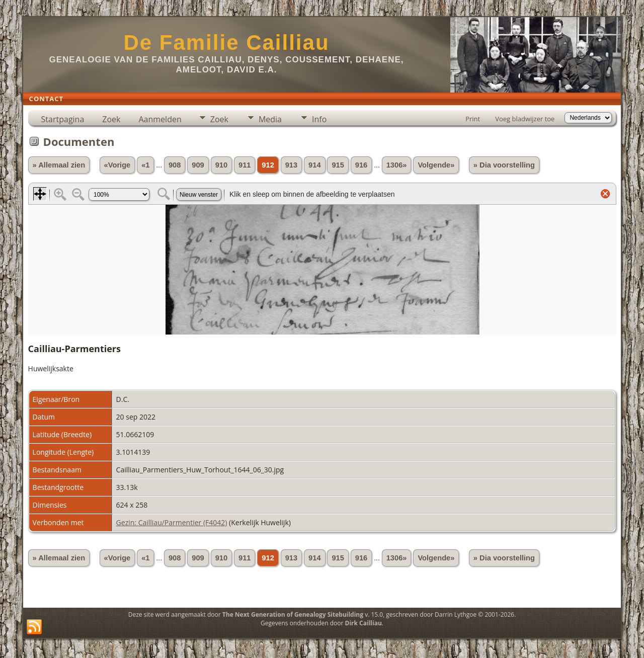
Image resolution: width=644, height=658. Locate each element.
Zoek (111, 119)
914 (314, 165)
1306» (397, 165)
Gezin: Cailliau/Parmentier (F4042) (172, 522)
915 (338, 165)
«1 (145, 165)
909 (198, 165)
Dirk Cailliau (364, 623)
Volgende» (436, 165)
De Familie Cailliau (226, 43)
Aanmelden (160, 119)
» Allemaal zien (59, 165)
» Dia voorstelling (504, 165)
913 (291, 165)
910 (221, 165)
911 (245, 165)
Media (270, 119)
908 (175, 165)
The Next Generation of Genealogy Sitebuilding (293, 614)
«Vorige (117, 165)
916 (361, 165)
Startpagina (63, 119)
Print (473, 119)
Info (319, 119)
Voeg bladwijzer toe (525, 119)
